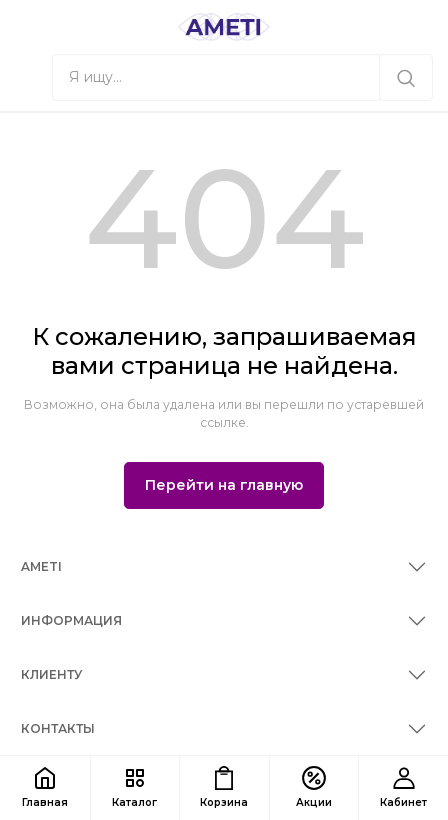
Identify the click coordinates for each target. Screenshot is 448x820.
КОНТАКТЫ (58, 728)
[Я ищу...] (406, 77)
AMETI (41, 566)
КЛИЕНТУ (51, 674)
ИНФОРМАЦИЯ (71, 620)
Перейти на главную (224, 485)
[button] (26, 77)
